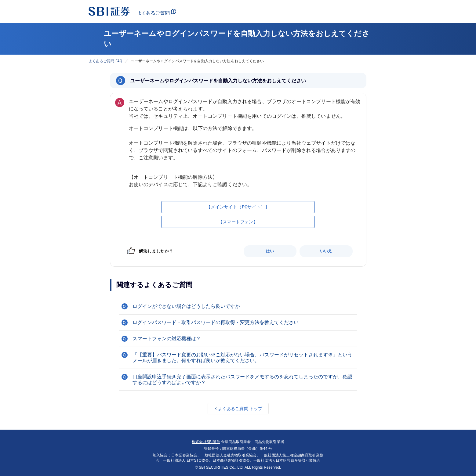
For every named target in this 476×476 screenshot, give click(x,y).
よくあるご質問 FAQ (105, 61)
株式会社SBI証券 (206, 442)
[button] (238, 306)
